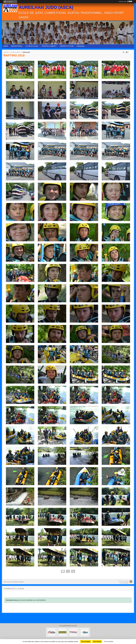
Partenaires (81, 46)
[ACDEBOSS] (52, 632)
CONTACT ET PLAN (67, 46)
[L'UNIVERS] (62, 632)
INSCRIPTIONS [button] (16, 46)
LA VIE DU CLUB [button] (32, 46)
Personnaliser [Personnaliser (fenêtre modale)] (109, 641)
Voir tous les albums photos (14, 582)
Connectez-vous (12, 600)
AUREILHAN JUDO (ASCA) (46, 7)
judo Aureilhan (125, 583)
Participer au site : (125, 2)
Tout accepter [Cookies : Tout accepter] (86, 641)
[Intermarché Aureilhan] (74, 632)
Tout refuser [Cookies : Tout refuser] (97, 641)
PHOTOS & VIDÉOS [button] (49, 46)
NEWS (6, 46)
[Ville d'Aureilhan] (85, 632)
